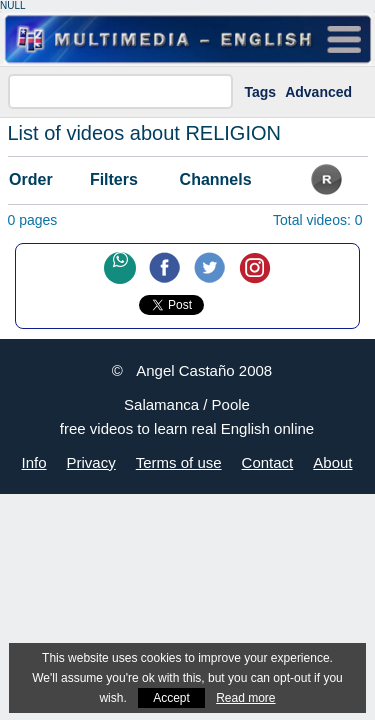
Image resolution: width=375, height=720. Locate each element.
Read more (245, 698)
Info (34, 462)
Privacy (91, 462)
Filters (114, 179)
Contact (268, 462)
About (332, 462)
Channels (216, 179)
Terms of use (179, 462)
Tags (261, 92)
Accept (171, 698)
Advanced (318, 92)
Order (31, 179)
